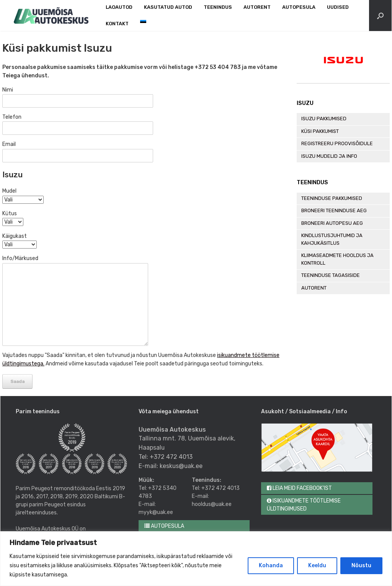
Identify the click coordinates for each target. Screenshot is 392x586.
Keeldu (317, 566)
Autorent (257, 7)
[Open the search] (380, 16)
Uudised (338, 7)
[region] (196, 559)
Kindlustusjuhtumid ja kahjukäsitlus (332, 239)
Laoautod (119, 7)
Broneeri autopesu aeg (332, 223)
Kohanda (271, 566)
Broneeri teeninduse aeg (334, 210)
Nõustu (361, 566)
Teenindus (218, 7)
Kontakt (117, 24)
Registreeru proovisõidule (337, 143)
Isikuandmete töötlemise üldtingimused (304, 505)
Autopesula (299, 7)
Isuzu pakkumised (324, 119)
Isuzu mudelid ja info (329, 156)
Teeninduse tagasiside (331, 275)
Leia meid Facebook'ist (299, 488)
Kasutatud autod (168, 7)
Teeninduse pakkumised (332, 198)
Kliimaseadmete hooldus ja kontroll (337, 259)
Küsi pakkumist (320, 131)
